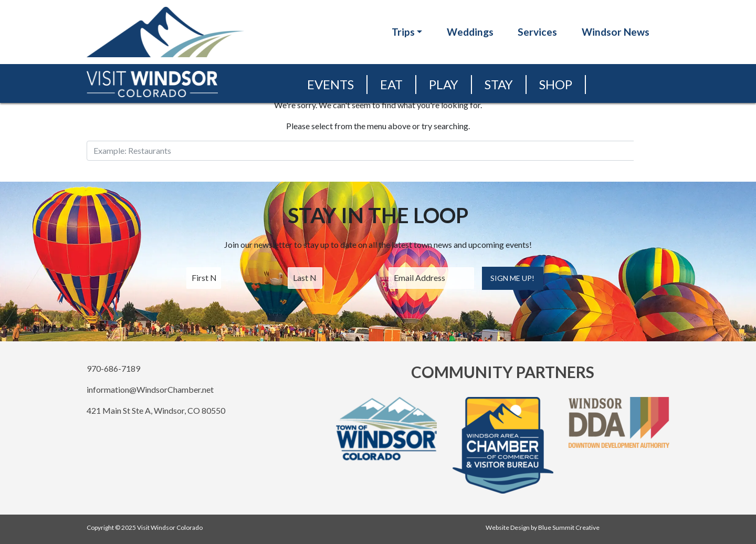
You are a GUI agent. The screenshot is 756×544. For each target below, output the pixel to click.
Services (537, 32)
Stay (499, 84)
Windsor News (616, 32)
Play (444, 84)
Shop (556, 84)
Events (330, 84)
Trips (403, 32)
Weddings (470, 32)
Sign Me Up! (512, 278)
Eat (391, 84)
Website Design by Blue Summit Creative (543, 527)
